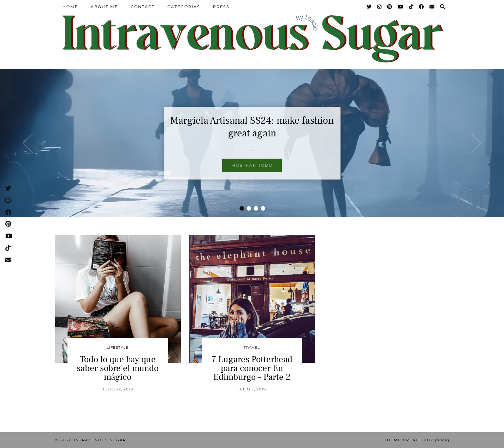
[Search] (443, 7)
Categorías (184, 7)
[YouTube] (401, 7)
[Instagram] (380, 7)
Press (221, 7)
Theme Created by (417, 440)
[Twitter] (369, 7)
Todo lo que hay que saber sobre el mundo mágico (118, 368)
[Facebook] (422, 7)
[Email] (432, 7)
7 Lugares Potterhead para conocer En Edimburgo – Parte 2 (252, 368)
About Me (104, 7)
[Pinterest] (390, 7)
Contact (143, 7)
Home (70, 7)
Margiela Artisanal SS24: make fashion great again (252, 127)
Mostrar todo (252, 165)
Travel (252, 347)
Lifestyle (118, 347)
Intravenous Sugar (100, 440)
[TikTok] (411, 7)
